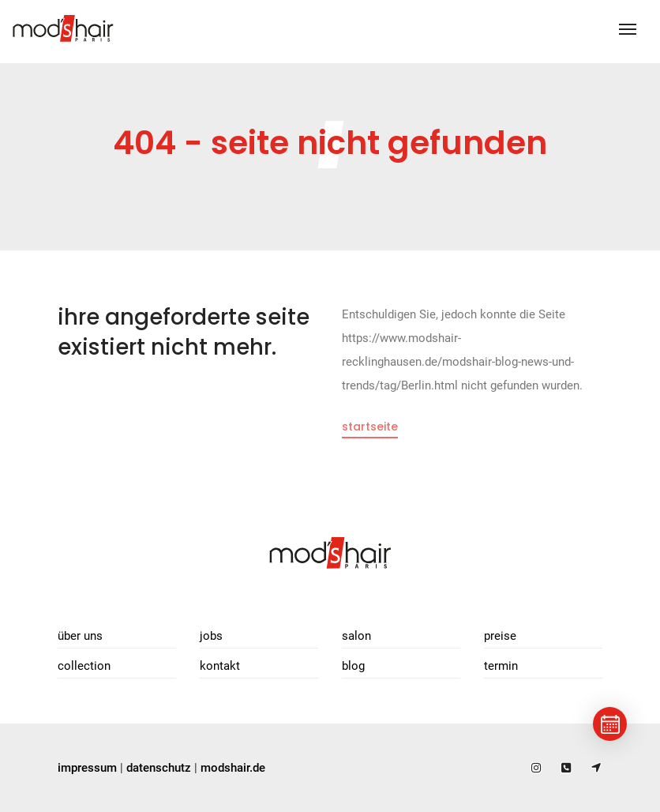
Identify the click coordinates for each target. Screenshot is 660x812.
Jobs (211, 636)
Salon (356, 636)
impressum (87, 768)
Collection (84, 666)
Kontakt (220, 666)
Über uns (80, 636)
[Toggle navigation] (628, 29)
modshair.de (233, 768)
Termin (501, 666)
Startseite (370, 427)
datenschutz (159, 768)
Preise (500, 636)
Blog (353, 666)
